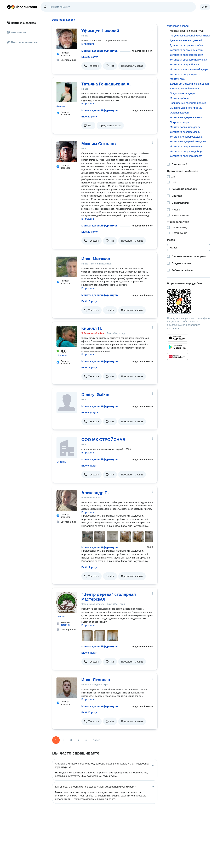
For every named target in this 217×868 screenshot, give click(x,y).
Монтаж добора (179, 98)
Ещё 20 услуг (90, 57)
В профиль (88, 44)
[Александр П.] (67, 501)
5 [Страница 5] (86, 740)
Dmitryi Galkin (95, 395)
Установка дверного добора (186, 151)
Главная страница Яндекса (9, 7)
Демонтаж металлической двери (189, 84)
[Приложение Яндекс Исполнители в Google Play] (178, 347)
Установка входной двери (185, 132)
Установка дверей (178, 26)
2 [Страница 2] (64, 740)
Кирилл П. (92, 328)
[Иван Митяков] (67, 267)
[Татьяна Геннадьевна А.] (67, 92)
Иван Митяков (96, 259)
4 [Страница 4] (79, 740)
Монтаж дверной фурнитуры (100, 51)
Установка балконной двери (187, 50)
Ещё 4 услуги (90, 412)
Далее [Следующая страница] (96, 740)
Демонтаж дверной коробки (186, 45)
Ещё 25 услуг (90, 712)
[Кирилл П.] (67, 336)
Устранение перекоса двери (187, 137)
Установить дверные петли (186, 117)
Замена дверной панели (184, 88)
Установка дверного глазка (186, 146)
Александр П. (95, 493)
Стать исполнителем (22, 42)
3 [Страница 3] (71, 740)
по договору (67, 624)
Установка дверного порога (186, 156)
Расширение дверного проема (188, 103)
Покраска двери (179, 122)
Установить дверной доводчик (188, 141)
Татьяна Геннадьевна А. (106, 84)
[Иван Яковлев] (67, 688)
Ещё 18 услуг (90, 301)
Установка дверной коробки (186, 55)
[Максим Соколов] (67, 152)
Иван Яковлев (96, 680)
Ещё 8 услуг (89, 653)
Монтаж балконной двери (185, 127)
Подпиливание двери (182, 93)
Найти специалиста (21, 23)
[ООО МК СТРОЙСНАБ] (67, 448)
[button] (92, 66)
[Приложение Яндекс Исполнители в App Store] (178, 338)
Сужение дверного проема (186, 108)
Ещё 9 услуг (89, 466)
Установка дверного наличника (188, 60)
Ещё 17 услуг (90, 567)
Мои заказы (16, 32)
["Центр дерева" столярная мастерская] (67, 602)
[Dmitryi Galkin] (67, 403)
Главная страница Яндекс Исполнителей (22, 7)
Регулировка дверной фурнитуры (190, 36)
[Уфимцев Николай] (67, 39)
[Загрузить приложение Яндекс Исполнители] (189, 301)
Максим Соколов (99, 144)
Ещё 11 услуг (90, 367)
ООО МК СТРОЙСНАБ (103, 440)
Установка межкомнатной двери (189, 69)
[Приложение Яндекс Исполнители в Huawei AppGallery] (178, 356)
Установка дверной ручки (185, 74)
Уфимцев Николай (100, 31)
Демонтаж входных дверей (186, 40)
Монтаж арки (178, 79)
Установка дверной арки (184, 64)
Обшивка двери (179, 113)
